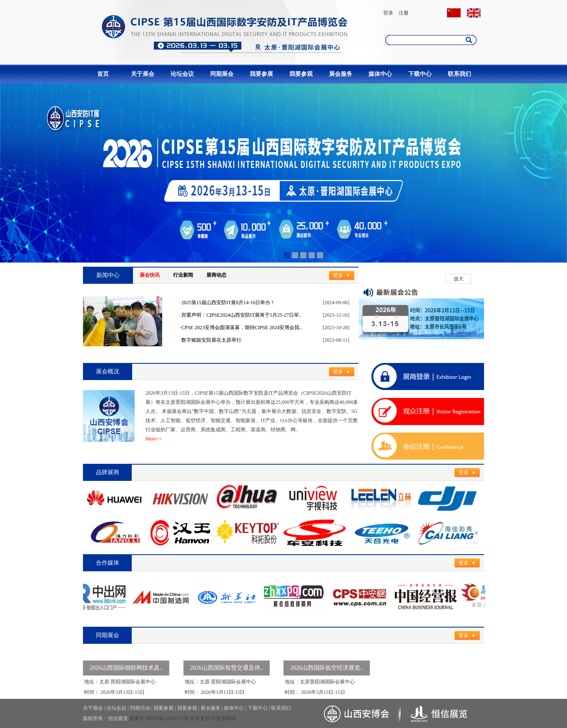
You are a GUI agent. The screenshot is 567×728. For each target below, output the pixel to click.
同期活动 (140, 708)
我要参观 (301, 74)
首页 (103, 74)
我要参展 (261, 74)
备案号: (137, 718)
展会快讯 (150, 275)
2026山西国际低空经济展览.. (327, 668)
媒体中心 (380, 74)
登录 (388, 13)
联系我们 (459, 74)
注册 (404, 13)
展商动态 (216, 275)
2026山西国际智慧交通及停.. (227, 668)
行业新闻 (183, 275)
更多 (338, 275)
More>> (154, 439)
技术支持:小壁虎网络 (213, 718)
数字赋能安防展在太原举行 (211, 340)
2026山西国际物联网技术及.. (126, 668)
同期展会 (222, 74)
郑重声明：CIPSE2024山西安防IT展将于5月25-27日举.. (241, 315)
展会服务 (341, 74)
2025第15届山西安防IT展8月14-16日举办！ (228, 303)
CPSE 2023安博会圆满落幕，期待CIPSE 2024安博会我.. (242, 328)
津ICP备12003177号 (167, 718)
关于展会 (143, 74)
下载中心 (420, 74)
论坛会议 (182, 74)
